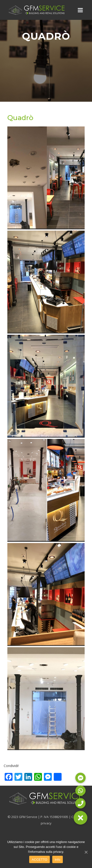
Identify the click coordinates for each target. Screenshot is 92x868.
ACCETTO (39, 860)
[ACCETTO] (86, 852)
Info (58, 860)
